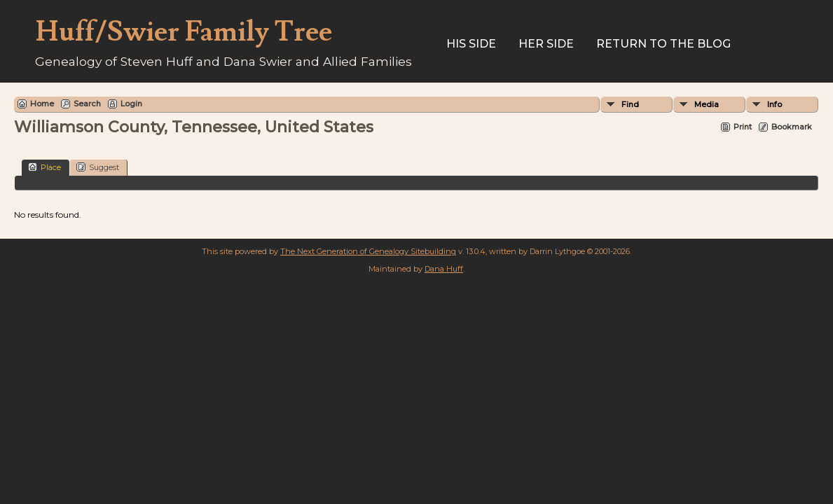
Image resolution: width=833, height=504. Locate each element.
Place (44, 167)
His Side (471, 44)
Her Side (546, 44)
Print (743, 127)
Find (630, 104)
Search (87, 104)
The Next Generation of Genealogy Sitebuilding (368, 251)
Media (707, 104)
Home (42, 104)
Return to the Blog (663, 44)
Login (131, 104)
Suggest (98, 167)
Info (775, 104)
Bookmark (792, 127)
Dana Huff (444, 269)
